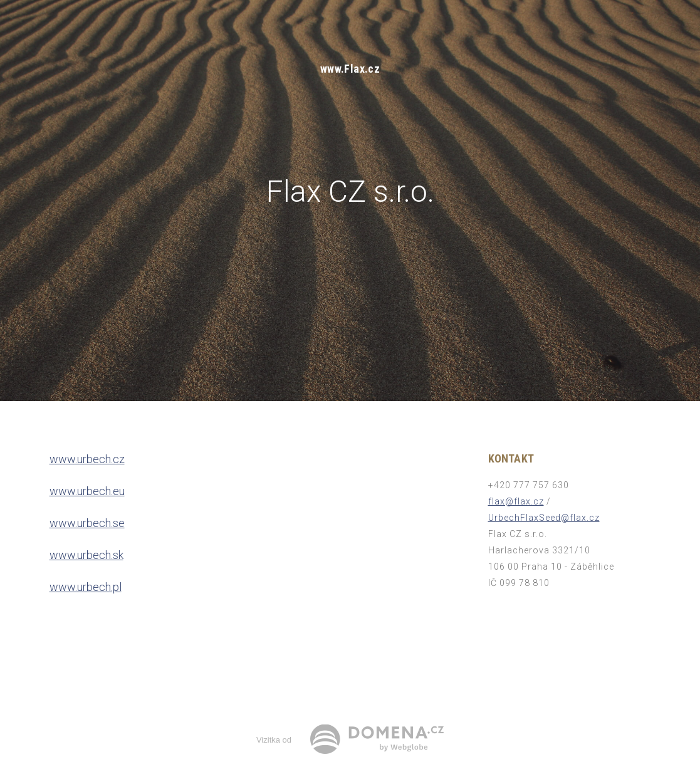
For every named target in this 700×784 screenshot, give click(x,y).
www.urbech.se (87, 523)
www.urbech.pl (86, 587)
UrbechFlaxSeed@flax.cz (544, 518)
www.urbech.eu (87, 491)
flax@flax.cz (516, 501)
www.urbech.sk (86, 555)
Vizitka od (274, 740)
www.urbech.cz (87, 459)
